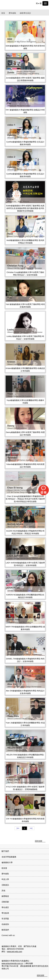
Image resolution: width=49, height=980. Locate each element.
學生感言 (5, 907)
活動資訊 (5, 885)
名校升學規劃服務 (9, 857)
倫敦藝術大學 (7, 862)
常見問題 (5, 919)
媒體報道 (5, 896)
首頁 (3, 13)
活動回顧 (5, 902)
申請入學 (5, 879)
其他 (3, 891)
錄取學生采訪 (25, 13)
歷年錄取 (12, 13)
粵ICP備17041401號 (10, 966)
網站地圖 (29, 963)
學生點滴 (5, 913)
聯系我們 (5, 930)
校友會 (4, 868)
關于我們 (5, 851)
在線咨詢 (5, 924)
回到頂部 (39, 841)
